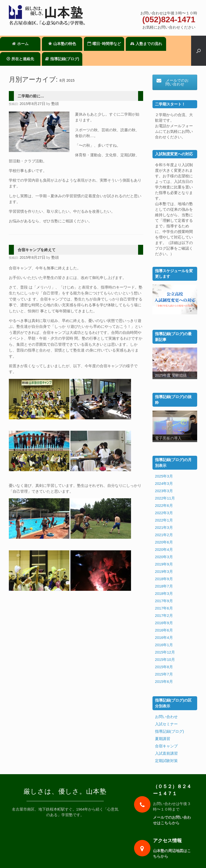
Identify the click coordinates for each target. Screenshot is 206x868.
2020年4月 (164, 550)
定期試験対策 (166, 761)
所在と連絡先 (20, 59)
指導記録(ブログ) (62, 59)
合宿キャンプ (166, 746)
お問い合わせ (166, 717)
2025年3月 (164, 476)
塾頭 (55, 104)
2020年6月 (164, 542)
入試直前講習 (166, 753)
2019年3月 (164, 572)
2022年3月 (164, 513)
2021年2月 (164, 535)
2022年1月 (164, 520)
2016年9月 (164, 623)
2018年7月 (164, 586)
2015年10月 (165, 660)
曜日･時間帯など (104, 44)
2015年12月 (165, 652)
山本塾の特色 (62, 44)
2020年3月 (164, 557)
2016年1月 (164, 645)
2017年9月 (164, 601)
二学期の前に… (31, 96)
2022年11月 (165, 498)
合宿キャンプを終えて (37, 250)
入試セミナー (166, 724)
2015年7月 (164, 674)
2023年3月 (164, 491)
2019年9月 (164, 564)
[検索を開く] (199, 51)
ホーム (20, 44)
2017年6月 (164, 608)
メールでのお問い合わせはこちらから (172, 820)
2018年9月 (164, 579)
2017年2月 (164, 616)
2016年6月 (164, 630)
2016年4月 (164, 638)
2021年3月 (164, 528)
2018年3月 (164, 594)
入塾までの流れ (146, 44)
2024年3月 (164, 484)
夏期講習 (163, 739)
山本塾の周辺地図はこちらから (172, 854)
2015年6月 (164, 682)
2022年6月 (164, 506)
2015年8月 (164, 667)
